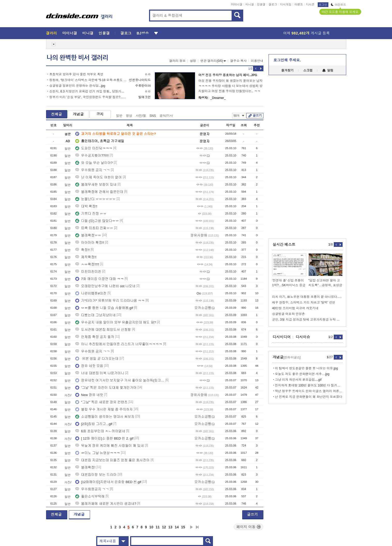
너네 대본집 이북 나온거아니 (100, 373)
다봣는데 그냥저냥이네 (95, 315)
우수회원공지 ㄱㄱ (92, 489)
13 (171, 527)
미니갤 (250, 4)
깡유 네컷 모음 (89, 366)
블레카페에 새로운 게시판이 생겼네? (106, 504)
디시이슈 (303, 337)
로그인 (323, 5)
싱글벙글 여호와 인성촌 (289, 314)
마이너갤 (237, 4)
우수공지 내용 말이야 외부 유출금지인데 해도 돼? (116, 322)
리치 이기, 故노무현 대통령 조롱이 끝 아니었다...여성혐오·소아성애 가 (307, 297)
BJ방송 (143, 33)
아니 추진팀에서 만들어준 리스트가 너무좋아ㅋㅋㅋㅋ (119, 344)
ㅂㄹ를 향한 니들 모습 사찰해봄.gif (104, 308)
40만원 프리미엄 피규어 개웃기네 (295, 308)
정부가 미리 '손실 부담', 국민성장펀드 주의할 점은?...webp (88, 97)
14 (177, 527)
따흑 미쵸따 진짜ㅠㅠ (94, 228)
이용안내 (257, 61)
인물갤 (261, 4)
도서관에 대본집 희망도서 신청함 (103, 330)
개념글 (78, 114)
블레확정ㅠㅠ (88, 235)
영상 (129, 116)
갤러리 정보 (177, 61)
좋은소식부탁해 (90, 496)
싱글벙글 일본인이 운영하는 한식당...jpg (77, 86)
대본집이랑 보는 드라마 (96, 475)
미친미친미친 (88, 272)
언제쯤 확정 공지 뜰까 (95, 337)
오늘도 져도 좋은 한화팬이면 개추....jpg (302, 374)
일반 (119, 116)
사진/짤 (141, 116)
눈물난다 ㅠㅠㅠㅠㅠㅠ (95, 199)
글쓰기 (257, 116)
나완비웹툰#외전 (91, 293)
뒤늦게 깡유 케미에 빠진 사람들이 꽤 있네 (110, 446)
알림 (328, 70)
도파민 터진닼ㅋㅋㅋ (94, 148)
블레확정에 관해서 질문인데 (99, 192)
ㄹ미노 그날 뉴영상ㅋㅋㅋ (98, 453)
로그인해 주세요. (287, 60)
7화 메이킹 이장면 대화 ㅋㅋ (99, 279)
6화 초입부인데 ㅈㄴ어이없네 (100, 431)
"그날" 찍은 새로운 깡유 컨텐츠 (101, 402)
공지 (100, 114)
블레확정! (85, 467)
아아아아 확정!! (90, 243)
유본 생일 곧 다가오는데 (97, 359)
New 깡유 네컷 (89, 395)
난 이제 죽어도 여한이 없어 (98, 177)
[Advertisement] (23, 197)
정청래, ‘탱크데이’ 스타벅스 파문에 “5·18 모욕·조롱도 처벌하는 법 (88, 80)
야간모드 (339, 5)
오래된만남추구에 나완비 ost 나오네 (105, 286)
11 (158, 527)
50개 (239, 116)
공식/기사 (166, 116)
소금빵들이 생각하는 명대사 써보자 (105, 417)
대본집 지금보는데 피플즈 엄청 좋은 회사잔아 (112, 460)
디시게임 (286, 4)
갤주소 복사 (238, 61)
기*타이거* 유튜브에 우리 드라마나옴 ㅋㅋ (110, 301)
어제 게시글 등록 (307, 33)
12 (164, 527)
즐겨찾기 (287, 70)
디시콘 (310, 4)
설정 (193, 61)
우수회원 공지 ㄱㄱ (93, 170)
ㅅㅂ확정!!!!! (87, 264)
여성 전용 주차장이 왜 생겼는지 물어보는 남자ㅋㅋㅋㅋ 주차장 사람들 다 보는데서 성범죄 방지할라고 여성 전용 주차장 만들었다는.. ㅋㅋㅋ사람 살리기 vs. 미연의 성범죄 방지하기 (231, 87)
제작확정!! (86, 257)
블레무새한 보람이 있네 (96, 185)
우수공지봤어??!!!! (92, 156)
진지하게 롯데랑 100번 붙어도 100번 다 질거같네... (309, 385)
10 (151, 527)
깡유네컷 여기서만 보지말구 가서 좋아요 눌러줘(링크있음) (120, 380)
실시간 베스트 (284, 245)
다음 (191, 527)
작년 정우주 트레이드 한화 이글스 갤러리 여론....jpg (309, 391)
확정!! (82, 250)
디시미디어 (282, 337)
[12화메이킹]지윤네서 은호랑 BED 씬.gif (108, 482)
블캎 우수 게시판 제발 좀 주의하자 (104, 409)
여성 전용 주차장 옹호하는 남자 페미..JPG (228, 75)
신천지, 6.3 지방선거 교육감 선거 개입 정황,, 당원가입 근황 (88, 91)
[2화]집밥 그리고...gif (94, 424)
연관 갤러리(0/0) (213, 61)
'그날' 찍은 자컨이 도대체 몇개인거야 (106, 388)
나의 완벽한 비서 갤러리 (77, 58)
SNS (153, 116)
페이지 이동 (249, 527)
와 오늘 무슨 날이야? (94, 163)
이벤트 (299, 4)
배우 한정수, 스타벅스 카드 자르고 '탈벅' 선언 (304, 303)
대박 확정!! (86, 206)
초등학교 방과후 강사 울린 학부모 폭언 (76, 74)
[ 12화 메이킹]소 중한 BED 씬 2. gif (104, 438)
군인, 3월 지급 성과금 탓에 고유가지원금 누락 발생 (307, 320)
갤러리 (52, 33)
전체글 (57, 114)
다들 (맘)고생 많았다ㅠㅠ (97, 221)
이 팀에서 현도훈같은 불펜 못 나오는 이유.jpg (306, 368)
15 (183, 527)
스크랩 (308, 70)
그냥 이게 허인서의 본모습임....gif (298, 380)
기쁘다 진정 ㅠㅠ (91, 214)
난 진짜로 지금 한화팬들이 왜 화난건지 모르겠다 (309, 397)
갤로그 (273, 4)
